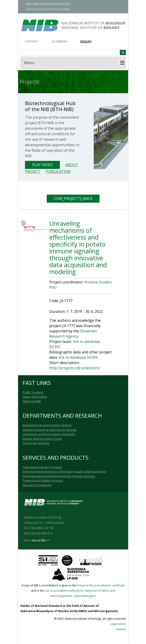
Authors (121, 629)
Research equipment (37, 485)
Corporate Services (36, 443)
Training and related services (43, 480)
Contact (32, 41)
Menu (29, 63)
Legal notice (118, 624)
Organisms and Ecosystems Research (49, 434)
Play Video (42, 165)
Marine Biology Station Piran (42, 439)
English (86, 41)
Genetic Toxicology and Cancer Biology (50, 430)
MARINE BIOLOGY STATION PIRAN (48, 9)
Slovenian (59, 41)
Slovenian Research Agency (73, 334)
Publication (58, 171)
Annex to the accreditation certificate (101, 585)
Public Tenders (33, 392)
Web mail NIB (32, 401)
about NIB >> (41, 540)
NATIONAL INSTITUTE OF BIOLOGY (48, 4)
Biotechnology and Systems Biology (47, 425)
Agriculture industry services (42, 467)
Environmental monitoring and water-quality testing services (64, 471)
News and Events (35, 397)
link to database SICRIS (78, 357)
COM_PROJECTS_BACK (73, 199)
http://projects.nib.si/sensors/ (75, 368)
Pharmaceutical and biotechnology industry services (59, 476)
